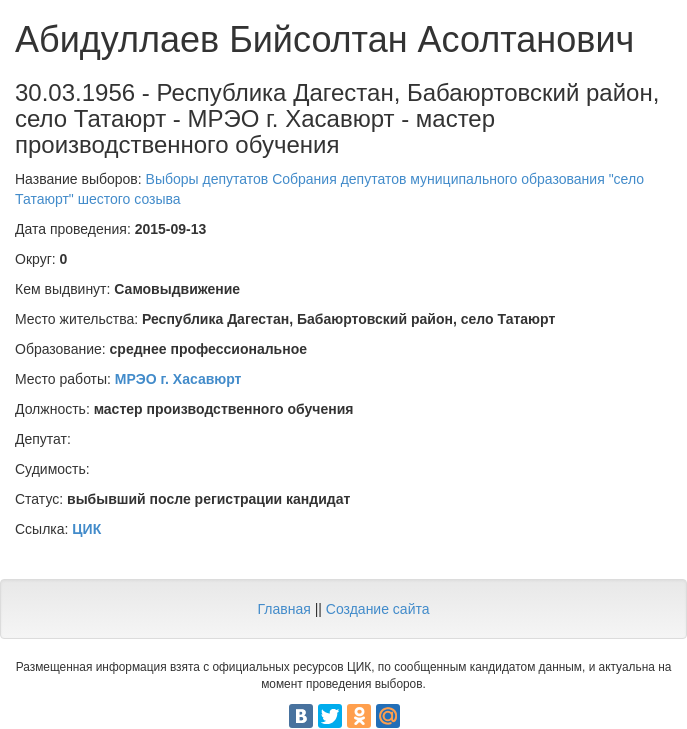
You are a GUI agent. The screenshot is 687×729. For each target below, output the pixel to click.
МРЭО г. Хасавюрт (178, 379)
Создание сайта (378, 609)
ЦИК (86, 529)
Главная (283, 609)
